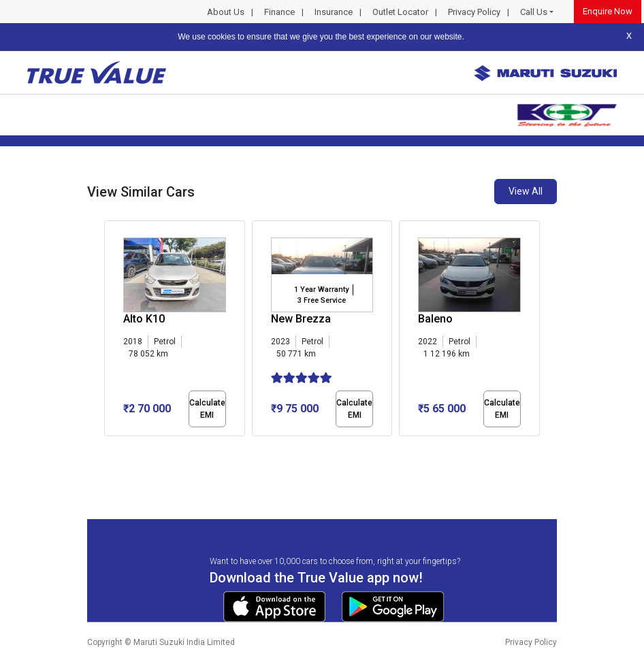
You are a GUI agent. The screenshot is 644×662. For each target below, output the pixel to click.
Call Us (534, 12)
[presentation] (111, 331)
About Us (226, 12)
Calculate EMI (207, 409)
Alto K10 (144, 319)
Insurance (334, 12)
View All (526, 191)
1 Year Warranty (321, 289)
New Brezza (301, 319)
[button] (108, 448)
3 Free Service (322, 300)
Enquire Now (608, 11)
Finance (279, 12)
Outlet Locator (400, 12)
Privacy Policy (474, 12)
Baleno (435, 319)
